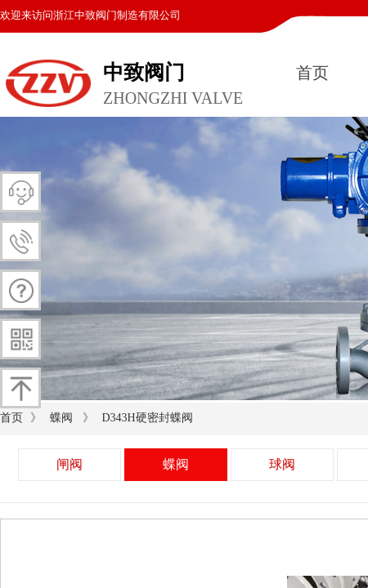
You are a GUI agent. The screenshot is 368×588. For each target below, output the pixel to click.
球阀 (282, 464)
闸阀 (70, 464)
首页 (312, 73)
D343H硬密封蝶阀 (147, 418)
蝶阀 (61, 418)
